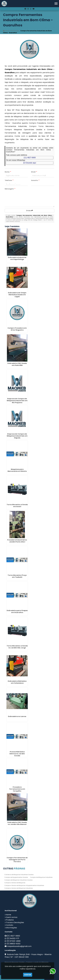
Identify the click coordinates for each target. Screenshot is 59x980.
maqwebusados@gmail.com (19, 946)
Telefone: (9, 180)
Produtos (10, 920)
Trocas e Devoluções (15, 922)
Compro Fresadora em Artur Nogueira (17, 329)
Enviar (30, 211)
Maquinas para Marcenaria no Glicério (17, 470)
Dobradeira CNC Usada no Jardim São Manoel (17, 823)
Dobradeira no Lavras (17, 716)
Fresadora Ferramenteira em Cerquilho (17, 789)
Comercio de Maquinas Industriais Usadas (19, 875)
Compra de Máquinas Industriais (41, 877)
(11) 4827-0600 (30, 158)
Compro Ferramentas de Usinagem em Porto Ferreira (17, 860)
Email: (34, 172)
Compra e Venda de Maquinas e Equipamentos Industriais (24, 885)
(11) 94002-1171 (13, 938)
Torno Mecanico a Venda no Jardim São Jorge (17, 647)
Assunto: (35, 180)
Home (8, 915)
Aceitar (28, 975)
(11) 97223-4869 (14, 941)
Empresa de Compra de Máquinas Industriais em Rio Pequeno (17, 401)
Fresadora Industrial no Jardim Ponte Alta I (17, 541)
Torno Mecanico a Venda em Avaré (17, 506)
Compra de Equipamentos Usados (16, 877)
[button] (56, 4)
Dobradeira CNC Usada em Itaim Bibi (17, 364)
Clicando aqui (30, 163)
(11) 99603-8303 (14, 944)
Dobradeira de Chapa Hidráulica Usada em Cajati (17, 295)
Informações (11, 928)
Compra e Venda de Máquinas (15, 883)
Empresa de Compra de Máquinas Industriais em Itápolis (17, 436)
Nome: (8, 172)
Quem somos (12, 917)
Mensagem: (10, 189)
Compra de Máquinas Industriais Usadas (18, 880)
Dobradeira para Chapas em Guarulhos (17, 611)
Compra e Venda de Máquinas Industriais (19, 888)
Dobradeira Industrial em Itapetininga (17, 258)
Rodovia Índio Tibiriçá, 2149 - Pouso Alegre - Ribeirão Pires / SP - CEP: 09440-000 (28, 956)
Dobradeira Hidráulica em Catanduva (17, 682)
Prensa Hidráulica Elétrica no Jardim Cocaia (17, 754)
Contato (10, 925)
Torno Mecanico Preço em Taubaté (17, 576)
